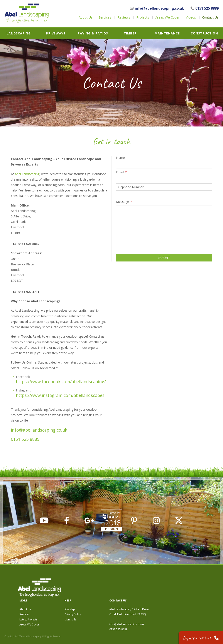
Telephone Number (130, 187)
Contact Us (210, 17)
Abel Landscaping (27, 174)
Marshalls (135, 597)
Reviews (124, 17)
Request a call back (200, 637)
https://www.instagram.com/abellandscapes (60, 395)
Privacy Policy (137, 592)
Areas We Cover (167, 17)
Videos (191, 17)
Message (124, 202)
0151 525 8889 (205, 8)
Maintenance (167, 33)
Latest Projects (93, 597)
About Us (86, 17)
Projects (143, 17)
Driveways (56, 33)
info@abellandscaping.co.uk (157, 8)
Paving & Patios (93, 33)
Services (105, 17)
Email (121, 172)
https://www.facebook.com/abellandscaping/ (61, 382)
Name (120, 158)
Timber (130, 33)
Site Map (134, 587)
